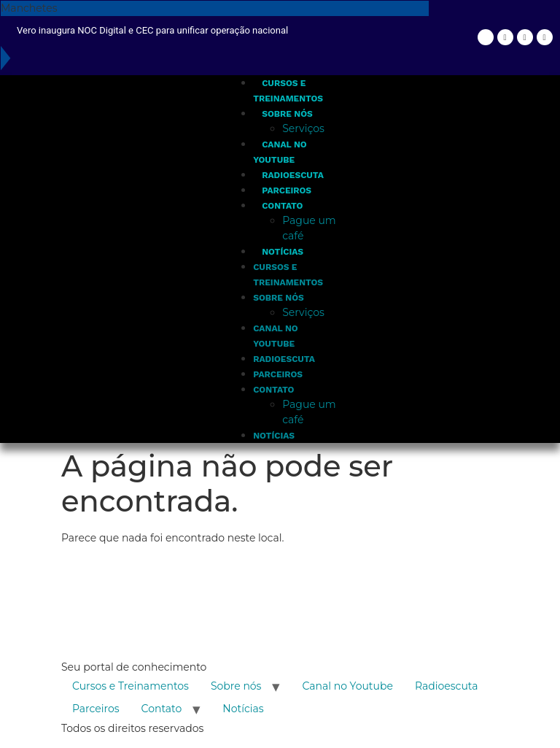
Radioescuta (293, 175)
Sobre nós (287, 114)
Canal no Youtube (347, 686)
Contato (282, 206)
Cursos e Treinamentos (131, 686)
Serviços (303, 128)
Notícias (283, 252)
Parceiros (287, 190)
